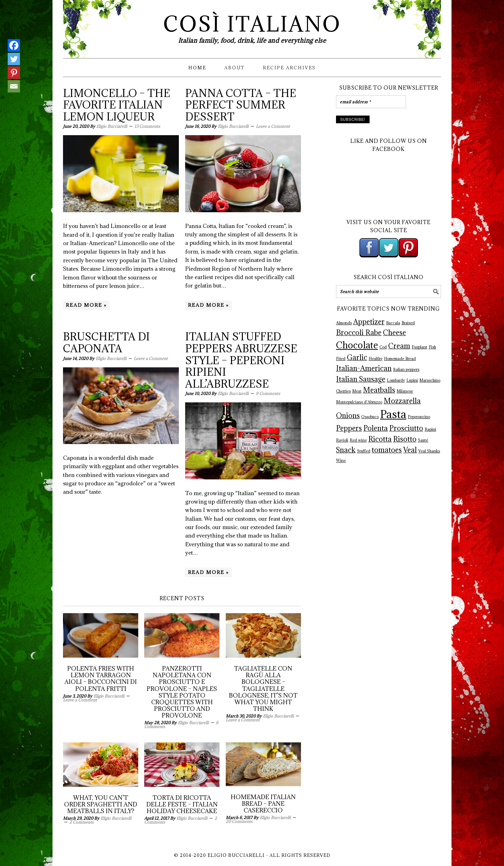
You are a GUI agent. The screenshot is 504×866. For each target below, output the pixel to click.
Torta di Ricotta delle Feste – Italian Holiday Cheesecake (182, 804)
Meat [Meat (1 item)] (357, 391)
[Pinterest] (14, 73)
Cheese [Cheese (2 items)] (394, 333)
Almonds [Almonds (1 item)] (344, 323)
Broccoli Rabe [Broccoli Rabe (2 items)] (359, 333)
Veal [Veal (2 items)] (410, 450)
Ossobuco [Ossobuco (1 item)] (370, 417)
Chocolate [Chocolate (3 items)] (357, 345)
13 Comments (147, 126)
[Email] (14, 86)
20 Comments (239, 821)
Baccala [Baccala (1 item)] (393, 323)
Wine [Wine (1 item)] (341, 460)
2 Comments (81, 822)
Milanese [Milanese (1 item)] (405, 391)
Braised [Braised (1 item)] (408, 323)
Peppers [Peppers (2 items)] (349, 428)
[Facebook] (14, 45)
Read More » (86, 305)
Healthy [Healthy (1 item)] (376, 359)
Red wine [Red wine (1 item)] (358, 440)
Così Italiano (252, 24)
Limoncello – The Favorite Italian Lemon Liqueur (117, 105)
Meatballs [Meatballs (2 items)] (379, 390)
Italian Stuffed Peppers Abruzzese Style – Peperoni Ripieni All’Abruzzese (241, 360)
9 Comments (268, 393)
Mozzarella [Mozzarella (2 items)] (402, 401)
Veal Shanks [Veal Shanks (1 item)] (429, 451)
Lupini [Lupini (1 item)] (412, 380)
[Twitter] (14, 59)
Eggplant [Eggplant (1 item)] (419, 347)
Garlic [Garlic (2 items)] (357, 358)
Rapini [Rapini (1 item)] (430, 429)
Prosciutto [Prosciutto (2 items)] (406, 428)
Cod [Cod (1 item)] (383, 347)
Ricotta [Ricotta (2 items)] (380, 439)
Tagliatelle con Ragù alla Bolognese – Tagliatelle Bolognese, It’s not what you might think (263, 689)
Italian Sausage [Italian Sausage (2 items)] (361, 379)
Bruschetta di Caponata (106, 342)
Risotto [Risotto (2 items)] (405, 439)
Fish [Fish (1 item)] (432, 347)
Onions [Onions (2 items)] (348, 416)
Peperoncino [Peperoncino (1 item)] (419, 417)
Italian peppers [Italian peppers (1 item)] (406, 369)
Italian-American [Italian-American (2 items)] (364, 368)
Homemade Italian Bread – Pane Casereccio (263, 804)
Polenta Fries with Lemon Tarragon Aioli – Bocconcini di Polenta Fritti (101, 679)
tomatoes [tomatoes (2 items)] (387, 450)
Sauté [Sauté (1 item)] (423, 440)
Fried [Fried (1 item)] (341, 359)
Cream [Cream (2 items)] (399, 346)
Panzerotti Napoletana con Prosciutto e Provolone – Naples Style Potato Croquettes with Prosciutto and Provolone (182, 692)
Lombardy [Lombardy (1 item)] (396, 380)
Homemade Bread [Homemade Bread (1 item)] (400, 359)
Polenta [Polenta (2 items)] (376, 428)
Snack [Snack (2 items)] (346, 450)
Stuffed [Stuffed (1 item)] (364, 451)
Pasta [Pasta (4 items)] (393, 414)
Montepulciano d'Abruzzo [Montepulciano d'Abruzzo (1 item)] (359, 402)
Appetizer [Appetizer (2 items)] (369, 322)
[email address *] (371, 102)
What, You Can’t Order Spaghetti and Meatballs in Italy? (101, 804)
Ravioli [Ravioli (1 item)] (342, 440)
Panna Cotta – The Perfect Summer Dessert (241, 105)
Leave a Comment (273, 126)
